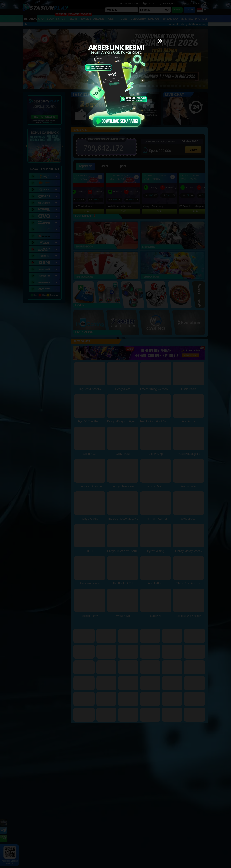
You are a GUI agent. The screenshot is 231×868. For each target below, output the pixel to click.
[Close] (160, 41)
